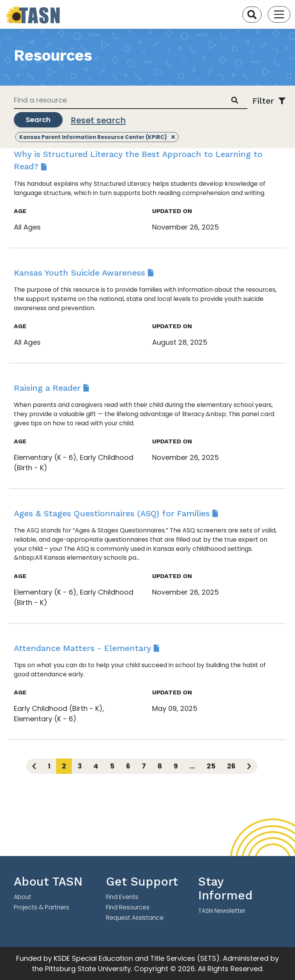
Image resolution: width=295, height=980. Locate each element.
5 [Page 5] (112, 766)
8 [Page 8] (160, 766)
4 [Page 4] (96, 766)
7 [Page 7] (144, 766)
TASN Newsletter (222, 911)
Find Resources (128, 907)
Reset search (98, 120)
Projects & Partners (41, 907)
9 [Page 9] (176, 766)
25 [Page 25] (211, 766)
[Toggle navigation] (279, 14)
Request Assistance (135, 918)
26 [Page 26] (231, 766)
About (22, 897)
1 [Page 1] (49, 766)
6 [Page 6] (128, 766)
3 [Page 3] (80, 766)
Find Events (122, 897)
